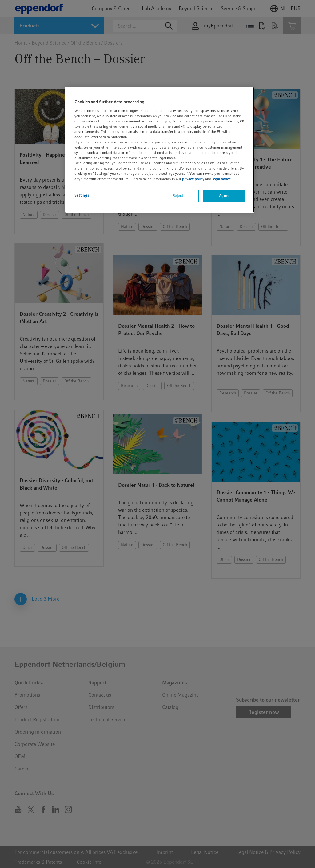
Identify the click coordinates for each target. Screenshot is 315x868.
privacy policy (193, 179)
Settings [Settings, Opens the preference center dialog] (82, 195)
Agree (224, 196)
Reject (178, 196)
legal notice (221, 179)
